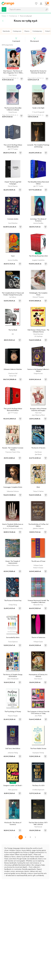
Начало (4, 16)
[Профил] (41, 4)
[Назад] (3, 21)
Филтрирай (35, 40)
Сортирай (16, 40)
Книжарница (13, 16)
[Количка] (47, 4)
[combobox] (26, 9)
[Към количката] (47, 4)
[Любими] (36, 4)
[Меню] (4, 9)
